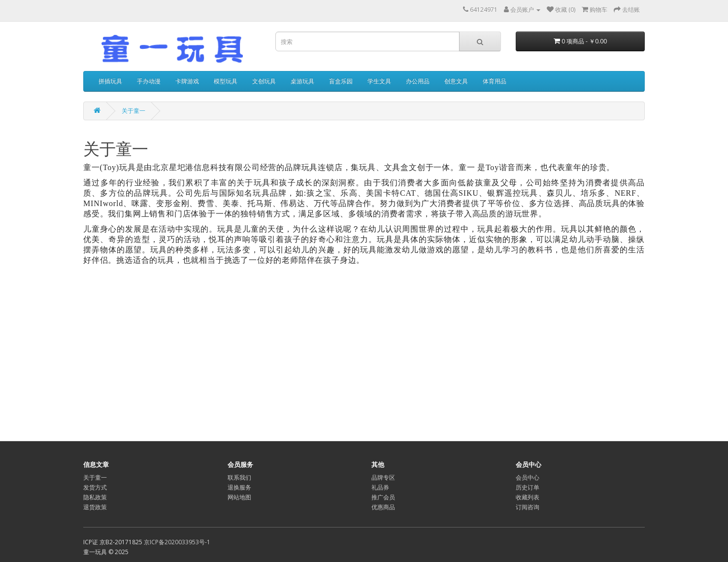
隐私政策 (95, 497)
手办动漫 (149, 81)
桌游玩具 (302, 81)
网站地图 (239, 497)
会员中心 (528, 477)
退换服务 (239, 487)
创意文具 (456, 81)
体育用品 (495, 81)
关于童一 (133, 111)
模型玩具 (226, 81)
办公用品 (418, 81)
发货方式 (95, 487)
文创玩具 (264, 81)
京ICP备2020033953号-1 (177, 542)
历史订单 (528, 487)
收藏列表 (528, 497)
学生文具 (379, 81)
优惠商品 (383, 507)
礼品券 (380, 487)
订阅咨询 (528, 507)
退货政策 (95, 507)
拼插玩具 (110, 81)
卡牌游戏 (187, 81)
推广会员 (383, 497)
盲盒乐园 (341, 81)
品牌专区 (383, 477)
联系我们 (239, 477)
